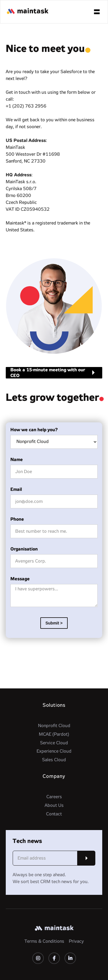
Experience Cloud (54, 751)
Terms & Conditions (44, 941)
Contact (54, 814)
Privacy (76, 941)
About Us (54, 805)
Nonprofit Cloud (54, 726)
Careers (54, 797)
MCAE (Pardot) (54, 734)
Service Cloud (54, 743)
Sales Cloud (54, 760)
